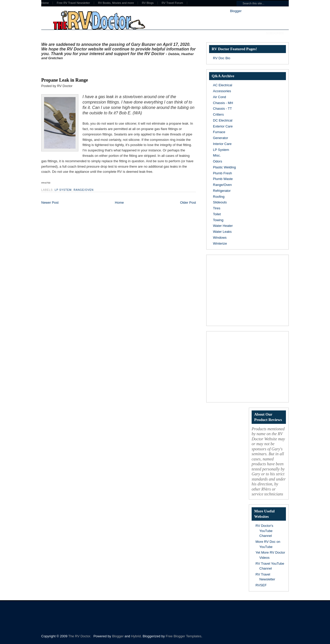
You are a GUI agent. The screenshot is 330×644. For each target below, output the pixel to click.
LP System (63, 190)
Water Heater (223, 226)
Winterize (220, 243)
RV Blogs (148, 3)
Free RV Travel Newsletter (73, 3)
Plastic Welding (224, 167)
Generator (221, 138)
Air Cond (220, 97)
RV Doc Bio (222, 58)
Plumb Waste (223, 179)
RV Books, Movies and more (116, 3)
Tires (217, 208)
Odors (217, 161)
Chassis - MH (223, 103)
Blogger (236, 11)
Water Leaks (222, 232)
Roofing (219, 197)
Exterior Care (223, 126)
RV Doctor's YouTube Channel (264, 531)
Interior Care (222, 144)
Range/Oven (84, 190)
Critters (218, 114)
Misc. (217, 155)
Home (45, 3)
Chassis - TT (222, 109)
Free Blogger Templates (184, 636)
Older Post (188, 203)
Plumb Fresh (222, 173)
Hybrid (136, 636)
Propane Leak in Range (65, 80)
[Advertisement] (102, 68)
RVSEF (261, 585)
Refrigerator (222, 191)
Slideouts (220, 202)
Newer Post (50, 203)
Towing (218, 220)
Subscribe (275, 33)
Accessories (222, 91)
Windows (220, 238)
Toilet (217, 214)
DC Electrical (223, 120)
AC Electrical (222, 85)
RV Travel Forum (172, 3)
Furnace (219, 132)
